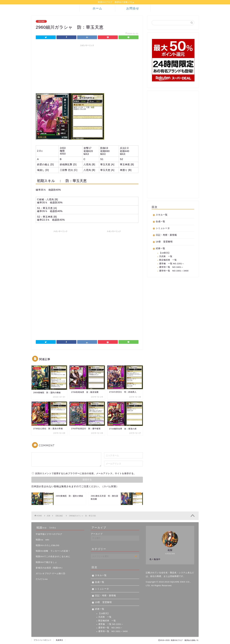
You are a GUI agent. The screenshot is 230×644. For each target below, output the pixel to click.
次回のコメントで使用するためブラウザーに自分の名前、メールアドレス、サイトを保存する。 (86, 474)
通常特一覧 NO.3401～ (171, 268)
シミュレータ (163, 229)
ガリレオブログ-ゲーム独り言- (51, 574)
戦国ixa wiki (43, 540)
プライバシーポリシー (43, 640)
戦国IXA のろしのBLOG (48, 546)
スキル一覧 (162, 215)
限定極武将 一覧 (168, 260)
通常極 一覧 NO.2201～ (172, 264)
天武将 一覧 (166, 257)
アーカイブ (97, 534)
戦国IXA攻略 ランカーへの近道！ (53, 551)
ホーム (97, 9)
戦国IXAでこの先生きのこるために (53, 557)
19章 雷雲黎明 (164, 242)
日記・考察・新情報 (166, 235)
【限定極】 (41, 22)
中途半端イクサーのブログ (49, 535)
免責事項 (59, 640)
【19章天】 (165, 253)
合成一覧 (160, 222)
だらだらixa (42, 580)
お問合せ (133, 9)
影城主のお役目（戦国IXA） (50, 568)
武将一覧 (160, 249)
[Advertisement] (87, 69)
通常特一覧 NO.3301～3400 (174, 271)
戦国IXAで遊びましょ (46, 563)
